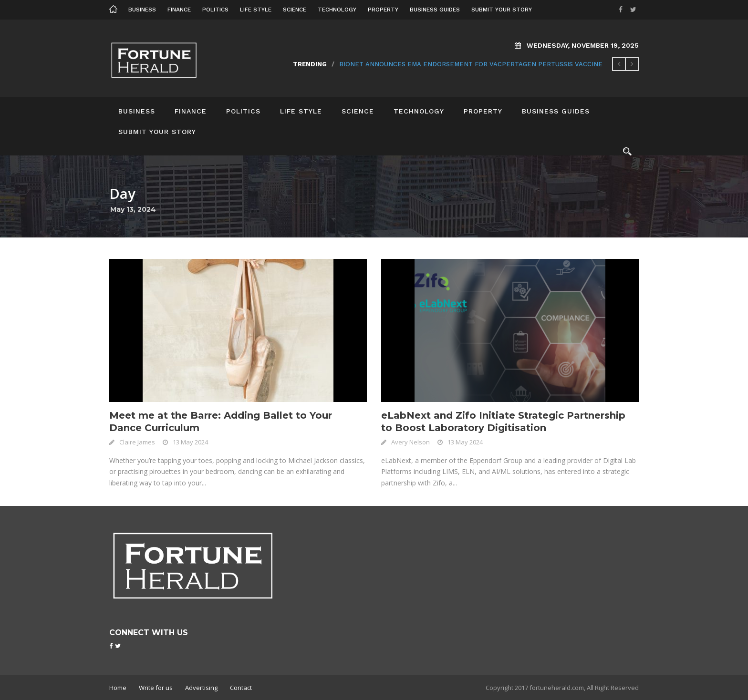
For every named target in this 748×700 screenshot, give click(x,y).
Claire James (137, 442)
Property (383, 10)
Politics (215, 10)
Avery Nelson (410, 442)
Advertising (201, 688)
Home (118, 688)
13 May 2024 (190, 442)
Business (142, 10)
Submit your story (502, 10)
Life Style (256, 10)
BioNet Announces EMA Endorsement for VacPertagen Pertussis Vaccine (471, 64)
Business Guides (435, 10)
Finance (179, 10)
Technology (337, 10)
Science (295, 10)
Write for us (156, 688)
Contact (241, 688)
